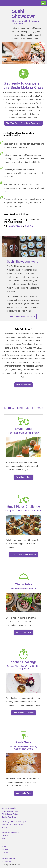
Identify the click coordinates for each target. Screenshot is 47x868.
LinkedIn (5, 853)
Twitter (4, 847)
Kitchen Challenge (23, 662)
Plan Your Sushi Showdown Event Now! (24, 123)
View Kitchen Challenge (23, 713)
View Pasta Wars (23, 793)
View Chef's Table (23, 632)
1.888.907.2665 (15, 226)
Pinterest (5, 844)
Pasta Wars (23, 742)
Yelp (3, 838)
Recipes (5, 828)
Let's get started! (24, 385)
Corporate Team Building (10, 811)
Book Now (29, 226)
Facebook (5, 835)
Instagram (5, 841)
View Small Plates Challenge (23, 555)
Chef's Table (24, 584)
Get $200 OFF (7, 862)
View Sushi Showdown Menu (22, 317)
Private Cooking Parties (10, 814)
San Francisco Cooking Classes (13, 825)
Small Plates (23, 429)
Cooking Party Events (9, 817)
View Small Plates (24, 477)
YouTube (5, 850)
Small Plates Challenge (23, 506)
